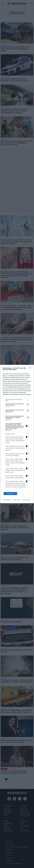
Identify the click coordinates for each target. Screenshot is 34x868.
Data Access (17, 500)
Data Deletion (7, 500)
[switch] (27, 404)
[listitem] (17, 400)
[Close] (31, 368)
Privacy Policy (27, 500)
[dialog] (17, 434)
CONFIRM (10, 494)
